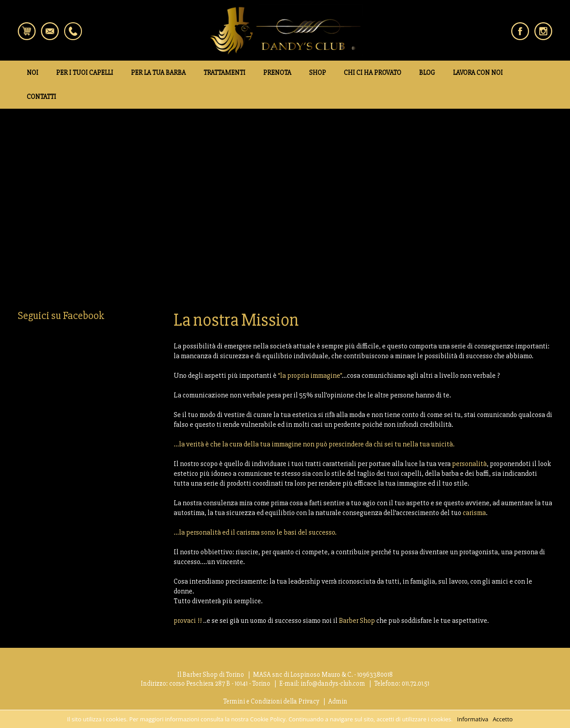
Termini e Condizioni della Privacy (271, 701)
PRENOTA (277, 73)
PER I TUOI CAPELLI (85, 73)
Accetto (503, 719)
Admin (338, 701)
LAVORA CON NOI (478, 73)
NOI (33, 73)
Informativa (472, 719)
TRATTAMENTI (224, 73)
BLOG (427, 73)
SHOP (318, 73)
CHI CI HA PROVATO (373, 73)
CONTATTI (41, 97)
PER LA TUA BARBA (158, 73)
